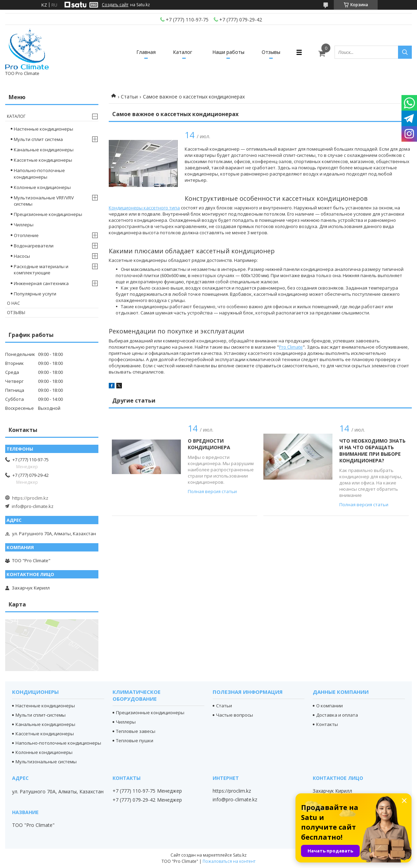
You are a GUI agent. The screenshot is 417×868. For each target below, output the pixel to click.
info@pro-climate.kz (33, 506)
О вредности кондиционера (209, 444)
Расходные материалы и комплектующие (41, 270)
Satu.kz (240, 855)
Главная (146, 52)
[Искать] (405, 52)
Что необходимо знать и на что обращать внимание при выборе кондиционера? (372, 451)
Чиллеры (24, 225)
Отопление (26, 235)
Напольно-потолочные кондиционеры (39, 173)
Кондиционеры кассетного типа (144, 208)
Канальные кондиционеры (44, 150)
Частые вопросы (235, 715)
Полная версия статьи (212, 491)
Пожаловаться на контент (229, 861)
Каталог (183, 52)
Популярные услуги (35, 294)
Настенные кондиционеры (43, 129)
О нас (13, 303)
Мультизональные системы (46, 762)
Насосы (22, 256)
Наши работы (228, 52)
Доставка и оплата (337, 715)
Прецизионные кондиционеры (48, 214)
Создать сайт (115, 5)
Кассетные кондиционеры (43, 160)
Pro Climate (291, 347)
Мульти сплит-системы (41, 715)
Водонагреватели (34, 246)
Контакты (327, 724)
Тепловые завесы (136, 731)
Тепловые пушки (135, 740)
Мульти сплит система (38, 139)
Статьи (129, 97)
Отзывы (271, 52)
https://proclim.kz (30, 498)
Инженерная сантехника (41, 283)
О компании (329, 706)
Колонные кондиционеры (42, 187)
